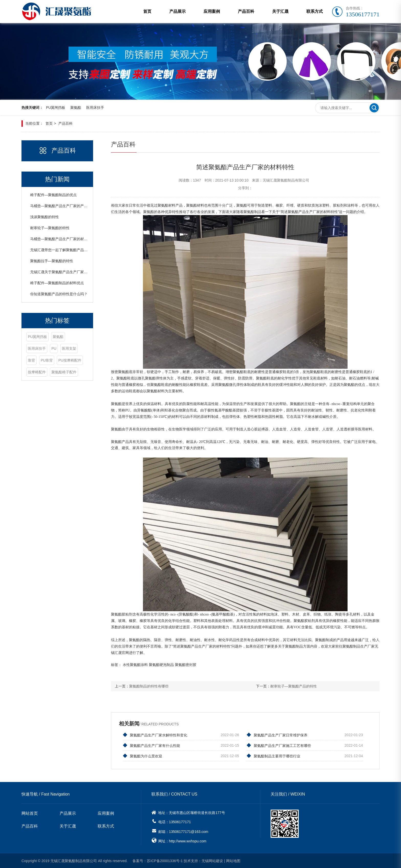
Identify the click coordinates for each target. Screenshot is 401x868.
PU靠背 (47, 360)
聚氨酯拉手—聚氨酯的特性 (52, 261)
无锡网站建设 (212, 861)
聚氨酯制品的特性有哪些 (149, 686)
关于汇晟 (280, 11)
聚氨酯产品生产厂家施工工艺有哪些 (279, 745)
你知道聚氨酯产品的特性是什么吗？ (59, 294)
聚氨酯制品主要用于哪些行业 (273, 756)
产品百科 (246, 11)
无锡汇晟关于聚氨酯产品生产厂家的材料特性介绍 (70, 272)
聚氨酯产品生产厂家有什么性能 (151, 745)
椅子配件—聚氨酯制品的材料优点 (57, 283)
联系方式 (315, 11)
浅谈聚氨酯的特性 (44, 217)
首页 (147, 11)
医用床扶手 (95, 108)
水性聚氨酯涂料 (135, 664)
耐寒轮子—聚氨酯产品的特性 (294, 686)
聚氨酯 (76, 108)
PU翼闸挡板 (56, 108)
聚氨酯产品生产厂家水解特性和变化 (155, 735)
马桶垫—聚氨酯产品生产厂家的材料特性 (62, 239)
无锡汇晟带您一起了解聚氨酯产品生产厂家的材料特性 (73, 250)
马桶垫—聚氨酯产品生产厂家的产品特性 (62, 206)
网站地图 (233, 861)
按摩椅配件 (37, 372)
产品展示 (177, 11)
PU (54, 348)
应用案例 (212, 11)
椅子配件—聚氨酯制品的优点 (53, 195)
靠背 (31, 360)
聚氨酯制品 (252, 212)
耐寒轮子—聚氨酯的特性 (50, 228)
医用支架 (69, 348)
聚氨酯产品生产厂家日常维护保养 (277, 735)
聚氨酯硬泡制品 (161, 664)
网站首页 (30, 813)
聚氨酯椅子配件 (64, 372)
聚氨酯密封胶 (186, 664)
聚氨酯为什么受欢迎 (142, 756)
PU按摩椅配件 (70, 360)
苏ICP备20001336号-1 (165, 861)
